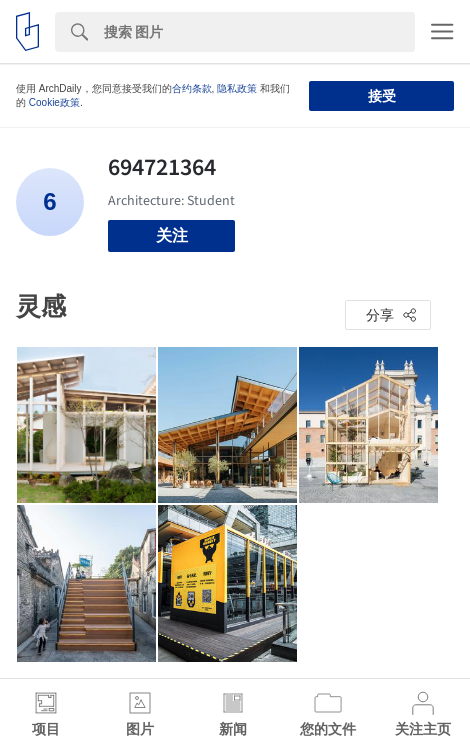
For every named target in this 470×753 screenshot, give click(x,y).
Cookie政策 (54, 102)
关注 (172, 235)
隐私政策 (237, 88)
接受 (382, 96)
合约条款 (192, 88)
